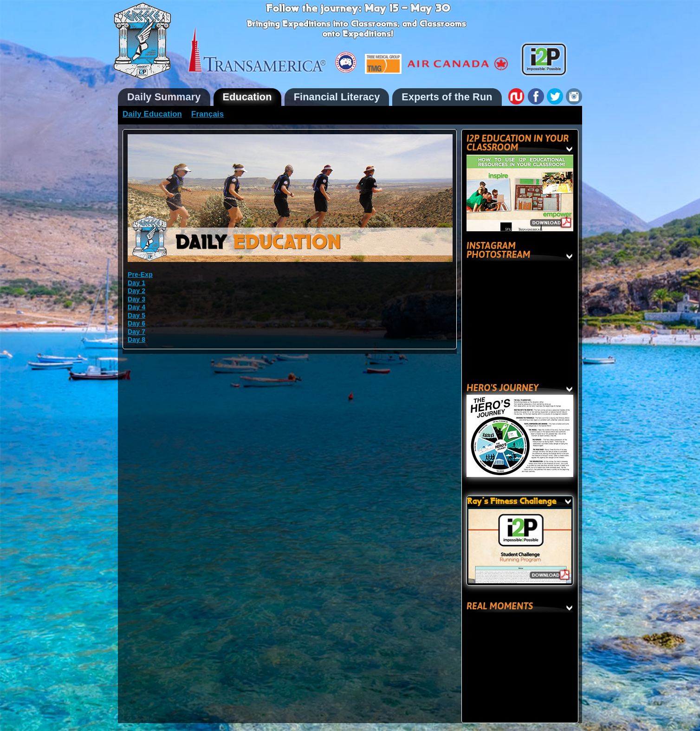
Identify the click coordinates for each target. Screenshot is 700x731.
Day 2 (136, 291)
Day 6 (136, 323)
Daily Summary (164, 97)
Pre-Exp (140, 274)
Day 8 (136, 339)
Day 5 (136, 315)
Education (247, 97)
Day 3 (136, 299)
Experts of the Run (447, 97)
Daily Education (152, 114)
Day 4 (136, 307)
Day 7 (136, 332)
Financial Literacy (337, 97)
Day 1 (136, 283)
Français (207, 114)
